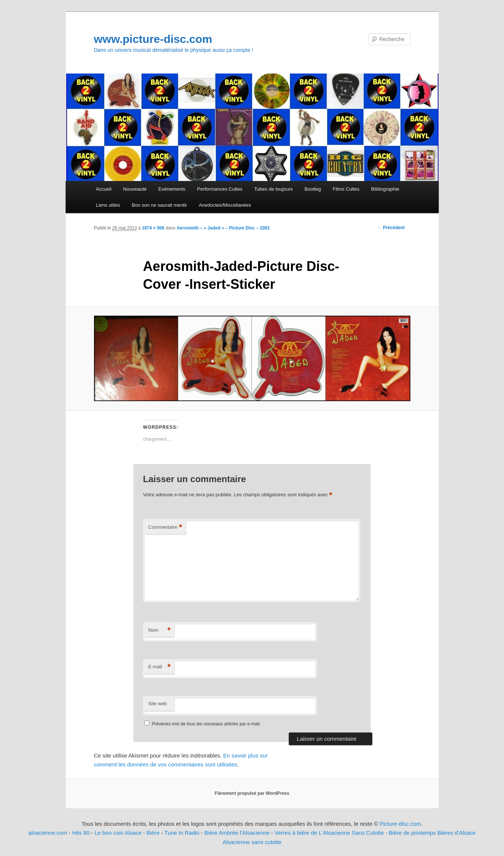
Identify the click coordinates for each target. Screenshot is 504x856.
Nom (159, 630)
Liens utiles (108, 205)
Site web (157, 704)
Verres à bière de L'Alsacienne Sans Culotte (329, 833)
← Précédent (391, 228)
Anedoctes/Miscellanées (225, 205)
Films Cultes (346, 189)
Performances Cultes (220, 189)
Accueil (104, 189)
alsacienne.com (48, 833)
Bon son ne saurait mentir (159, 205)
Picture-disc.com (400, 824)
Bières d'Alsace (456, 833)
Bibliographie (385, 189)
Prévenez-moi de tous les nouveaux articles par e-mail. (206, 724)
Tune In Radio (183, 833)
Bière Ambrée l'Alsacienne (237, 833)
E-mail (159, 667)
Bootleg (313, 189)
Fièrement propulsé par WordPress (252, 793)
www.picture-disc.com (153, 39)
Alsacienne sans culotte (252, 842)
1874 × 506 (153, 228)
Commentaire (165, 527)
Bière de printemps (412, 833)
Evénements (172, 189)
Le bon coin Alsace (118, 833)
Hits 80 (81, 833)
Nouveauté (135, 189)
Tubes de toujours (273, 189)
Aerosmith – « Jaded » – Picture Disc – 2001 (223, 228)
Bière (153, 833)
